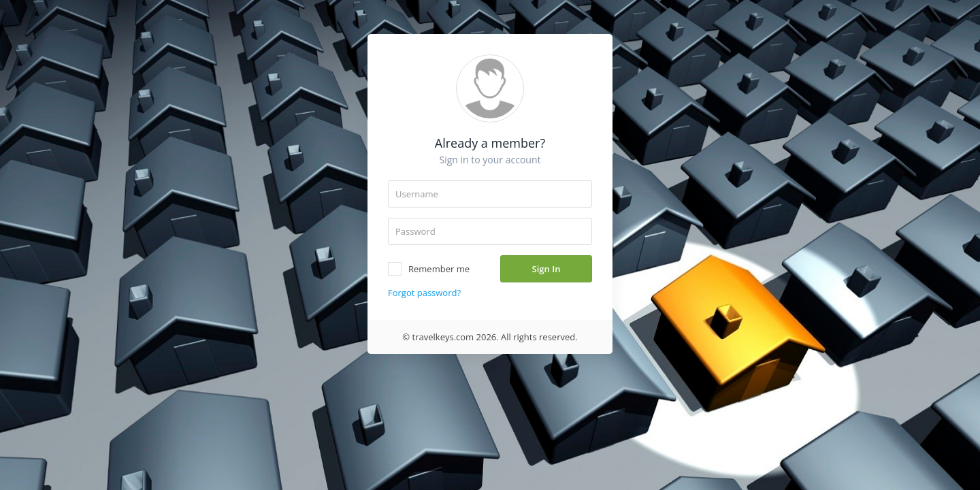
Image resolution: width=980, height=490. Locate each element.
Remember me (429, 269)
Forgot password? (424, 293)
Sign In (546, 269)
